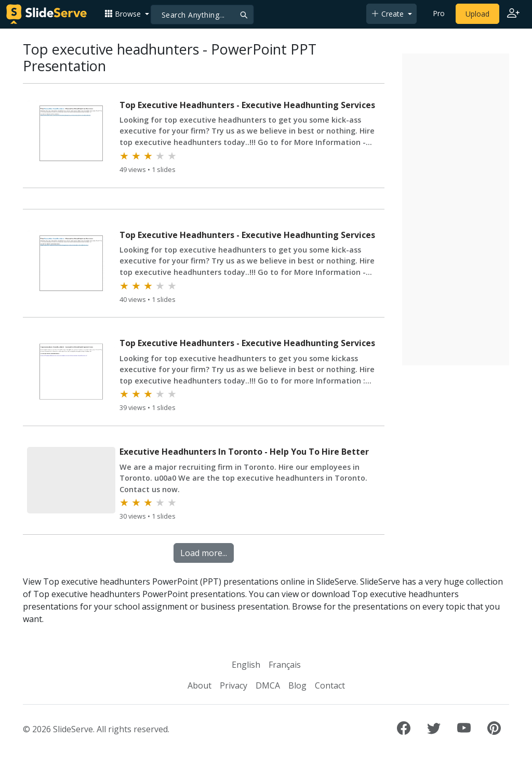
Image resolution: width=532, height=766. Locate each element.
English (246, 665)
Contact (330, 685)
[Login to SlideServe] (513, 14)
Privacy (234, 685)
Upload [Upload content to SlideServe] (477, 14)
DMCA (268, 685)
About (199, 685)
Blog (297, 685)
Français (285, 665)
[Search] (202, 15)
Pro (439, 13)
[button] (127, 14)
